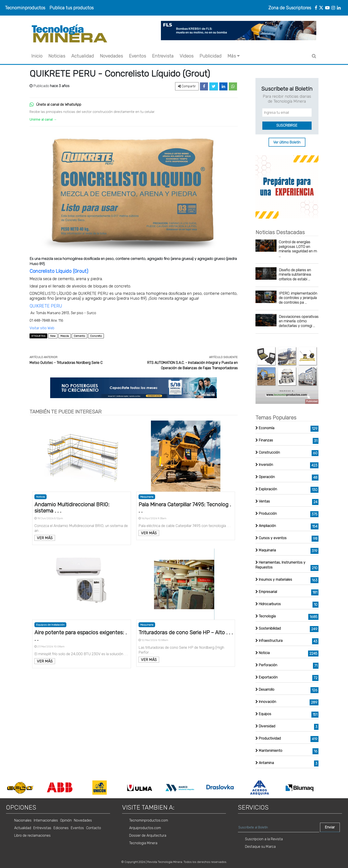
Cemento (79, 336)
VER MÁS (45, 538)
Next (322, 788)
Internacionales (46, 820)
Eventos (137, 56)
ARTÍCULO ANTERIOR (43, 357)
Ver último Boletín (287, 142)
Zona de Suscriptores (290, 8)
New (53, 336)
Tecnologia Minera (143, 843)
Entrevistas (42, 828)
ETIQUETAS (38, 336)
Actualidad (83, 56)
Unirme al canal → (43, 120)
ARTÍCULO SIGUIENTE (223, 357)
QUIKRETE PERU (46, 306)
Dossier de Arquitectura (148, 835)
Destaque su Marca (260, 847)
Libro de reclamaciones (32, 835)
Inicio (37, 56)
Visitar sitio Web (42, 328)
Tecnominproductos (25, 8)
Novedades (111, 56)
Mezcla (65, 336)
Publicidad (211, 56)
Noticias (57, 56)
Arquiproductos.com (145, 828)
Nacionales (23, 820)
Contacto (94, 828)
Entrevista (163, 56)
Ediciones (61, 828)
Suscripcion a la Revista (264, 839)
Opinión (66, 820)
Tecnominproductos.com (149, 820)
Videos (187, 56)
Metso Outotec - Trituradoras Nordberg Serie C (66, 363)
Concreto (96, 336)
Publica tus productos (72, 8)
